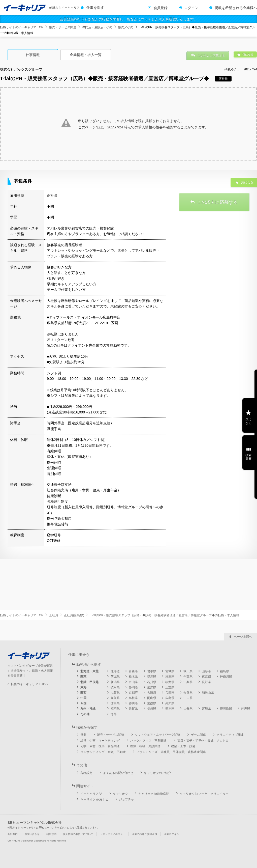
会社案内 (13, 834)
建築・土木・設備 (183, 746)
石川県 (152, 682)
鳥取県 (115, 698)
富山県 (133, 682)
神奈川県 (226, 677)
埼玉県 (170, 677)
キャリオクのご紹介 (157, 773)
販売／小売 (126, 27)
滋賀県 (115, 693)
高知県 (170, 703)
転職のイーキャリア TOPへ (29, 684)
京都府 (133, 693)
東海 (83, 687)
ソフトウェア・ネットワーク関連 (157, 735)
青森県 (133, 671)
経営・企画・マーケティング (100, 741)
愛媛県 (152, 703)
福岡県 (115, 709)
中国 (83, 698)
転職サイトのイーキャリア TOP (22, 27)
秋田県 (188, 671)
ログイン (191, 8)
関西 (83, 693)
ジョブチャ (126, 799)
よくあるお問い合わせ (118, 773)
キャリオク (120, 794)
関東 (83, 677)
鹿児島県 (226, 709)
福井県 (170, 682)
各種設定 (86, 773)
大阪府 (152, 693)
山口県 (188, 698)
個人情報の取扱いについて (78, 834)
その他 (85, 714)
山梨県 (188, 682)
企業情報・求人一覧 (86, 55)
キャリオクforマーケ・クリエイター (204, 794)
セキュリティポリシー (113, 834)
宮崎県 (206, 709)
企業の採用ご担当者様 (145, 834)
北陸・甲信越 (89, 682)
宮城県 (170, 671)
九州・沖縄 (88, 709)
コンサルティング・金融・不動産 (103, 752)
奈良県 (188, 693)
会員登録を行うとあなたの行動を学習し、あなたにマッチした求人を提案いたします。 (128, 19)
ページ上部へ (243, 637)
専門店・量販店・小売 (97, 27)
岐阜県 (115, 687)
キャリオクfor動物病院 (154, 794)
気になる (248, 421)
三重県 (170, 687)
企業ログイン (172, 834)
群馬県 (152, 677)
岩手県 (152, 671)
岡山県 (152, 698)
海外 (114, 714)
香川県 (133, 703)
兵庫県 (170, 693)
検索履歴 (248, 457)
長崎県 (152, 709)
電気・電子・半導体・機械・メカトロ (203, 741)
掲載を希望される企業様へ (236, 8)
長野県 (206, 682)
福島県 (224, 671)
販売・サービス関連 (63, 27)
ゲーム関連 (198, 735)
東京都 (206, 677)
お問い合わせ (32, 834)
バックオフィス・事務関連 (148, 741)
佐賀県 (133, 709)
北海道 (115, 671)
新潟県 (115, 682)
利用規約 (51, 834)
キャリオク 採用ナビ (94, 799)
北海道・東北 (89, 671)
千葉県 (188, 677)
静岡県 (133, 687)
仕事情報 (33, 55)
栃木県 (133, 677)
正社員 (54, 615)
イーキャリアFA (91, 794)
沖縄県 (246, 709)
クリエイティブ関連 (230, 735)
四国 (83, 703)
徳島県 (115, 703)
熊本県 (170, 709)
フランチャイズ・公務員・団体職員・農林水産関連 (171, 752)
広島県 (170, 698)
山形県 (206, 671)
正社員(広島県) (74, 615)
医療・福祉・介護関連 (145, 746)
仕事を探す (95, 8)
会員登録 (160, 8)
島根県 (133, 698)
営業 (83, 735)
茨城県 (115, 677)
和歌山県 (208, 693)
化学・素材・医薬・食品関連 (100, 746)
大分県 (188, 709)
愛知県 (152, 687)
